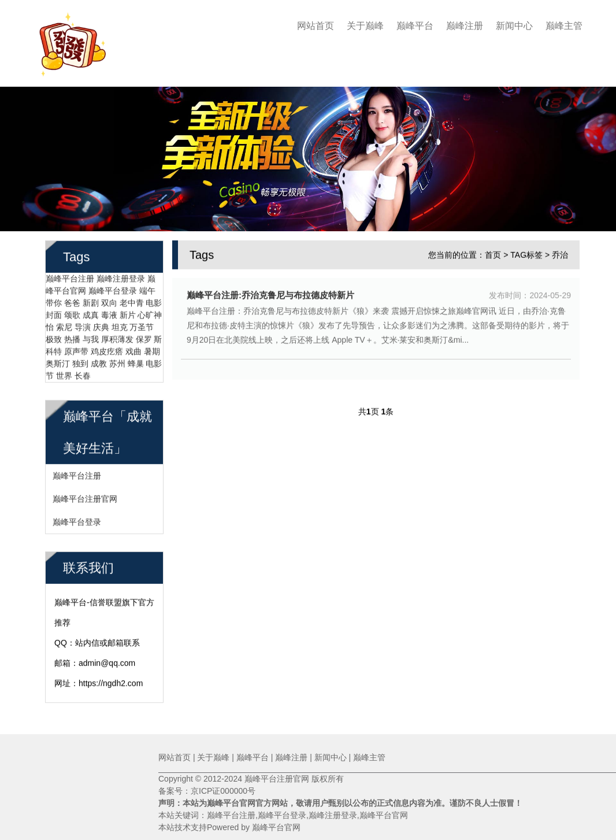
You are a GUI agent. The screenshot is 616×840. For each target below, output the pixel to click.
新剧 (91, 301)
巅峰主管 (564, 26)
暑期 (152, 350)
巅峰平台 (415, 26)
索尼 (64, 325)
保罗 (144, 338)
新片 (128, 313)
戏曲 (133, 350)
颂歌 (72, 313)
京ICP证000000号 (223, 791)
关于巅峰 (365, 26)
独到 (80, 362)
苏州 (117, 362)
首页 (493, 253)
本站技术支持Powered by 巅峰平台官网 (229, 827)
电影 (154, 301)
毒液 (109, 313)
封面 (54, 313)
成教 (99, 362)
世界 (64, 374)
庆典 (101, 325)
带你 (54, 301)
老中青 (132, 301)
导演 (83, 325)
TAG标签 (526, 253)
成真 (91, 313)
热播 (72, 338)
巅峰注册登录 (121, 277)
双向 (109, 301)
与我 (91, 338)
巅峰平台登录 (113, 289)
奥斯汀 (58, 362)
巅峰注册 (465, 26)
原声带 (76, 350)
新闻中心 (514, 26)
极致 (54, 338)
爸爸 (72, 301)
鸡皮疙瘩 (107, 350)
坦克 (120, 325)
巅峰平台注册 (70, 277)
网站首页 (316, 26)
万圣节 (142, 325)
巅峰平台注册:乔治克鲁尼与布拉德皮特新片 (270, 293)
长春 (83, 374)
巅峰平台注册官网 (85, 497)
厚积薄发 (117, 338)
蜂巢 (136, 362)
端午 (147, 289)
